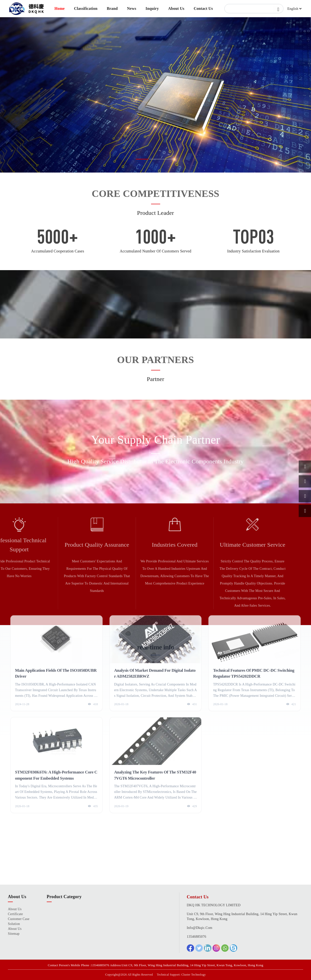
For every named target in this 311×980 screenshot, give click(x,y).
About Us (176, 8)
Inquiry (152, 8)
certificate (15, 914)
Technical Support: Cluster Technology (181, 975)
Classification (86, 8)
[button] (142, 159)
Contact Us (203, 8)
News (132, 8)
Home (60, 8)
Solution (14, 924)
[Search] (254, 9)
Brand (112, 8)
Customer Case (19, 919)
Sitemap (14, 934)
